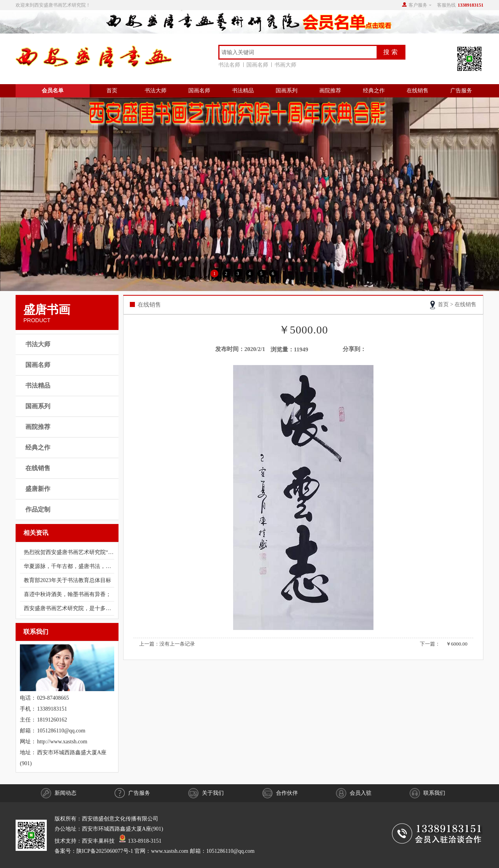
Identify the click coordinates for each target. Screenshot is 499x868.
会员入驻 (354, 793)
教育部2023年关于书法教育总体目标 (67, 580)
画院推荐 (330, 91)
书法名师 (231, 65)
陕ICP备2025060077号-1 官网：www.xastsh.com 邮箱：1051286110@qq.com (165, 851)
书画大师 (285, 65)
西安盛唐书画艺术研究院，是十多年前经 (69, 608)
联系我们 (427, 793)
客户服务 (418, 5)
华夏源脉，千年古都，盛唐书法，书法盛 (69, 566)
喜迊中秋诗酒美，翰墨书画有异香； (67, 594)
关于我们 (206, 793)
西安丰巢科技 (98, 841)
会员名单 (53, 91)
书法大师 (156, 91)
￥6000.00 (457, 644)
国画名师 (259, 65)
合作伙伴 (280, 793)
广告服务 (461, 91)
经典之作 (374, 91)
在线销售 (418, 91)
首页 (112, 91)
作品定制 (38, 509)
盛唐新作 (38, 489)
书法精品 (243, 91)
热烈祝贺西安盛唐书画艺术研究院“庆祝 (69, 552)
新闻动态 (59, 793)
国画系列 (287, 91)
